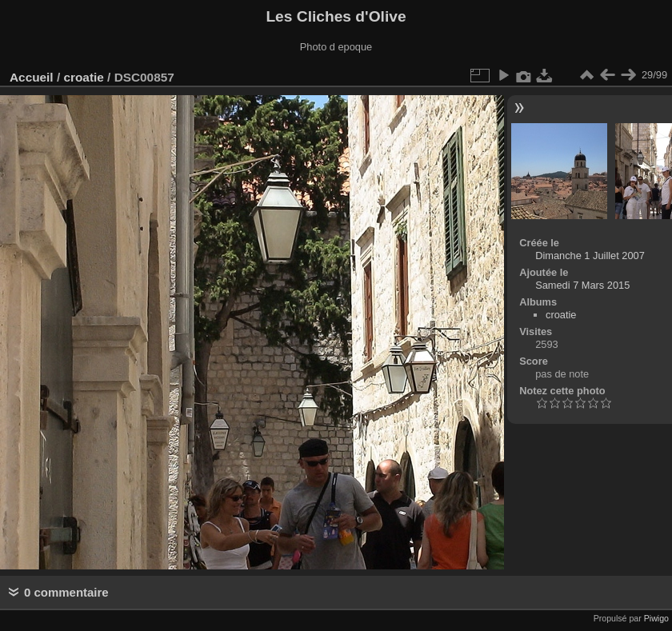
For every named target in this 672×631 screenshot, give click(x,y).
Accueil (32, 77)
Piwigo (656, 618)
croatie (83, 77)
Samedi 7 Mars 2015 (582, 285)
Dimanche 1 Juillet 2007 (590, 256)
